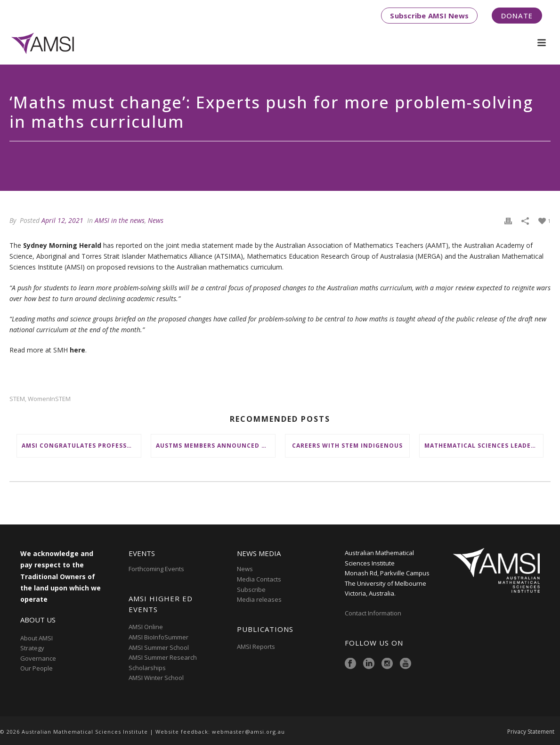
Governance (38, 658)
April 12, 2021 (62, 220)
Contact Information (374, 613)
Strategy (32, 648)
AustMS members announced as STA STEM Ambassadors (215, 446)
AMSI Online (146, 627)
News (156, 220)
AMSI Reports (256, 647)
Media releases (259, 599)
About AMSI (37, 638)
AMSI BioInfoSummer (158, 637)
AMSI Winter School (156, 678)
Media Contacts (259, 579)
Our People (37, 668)
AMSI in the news (120, 220)
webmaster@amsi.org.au (248, 732)
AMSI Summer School (159, 647)
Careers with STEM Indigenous (347, 446)
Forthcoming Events (156, 569)
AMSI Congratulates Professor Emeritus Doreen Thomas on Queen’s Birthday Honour (81, 446)
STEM (17, 399)
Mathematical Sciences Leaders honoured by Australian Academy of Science (484, 446)
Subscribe (251, 589)
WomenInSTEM (49, 399)
